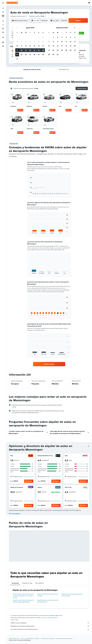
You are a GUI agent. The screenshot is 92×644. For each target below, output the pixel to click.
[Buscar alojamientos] (3, 12)
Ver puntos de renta (28, 477)
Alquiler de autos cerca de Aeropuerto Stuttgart (48, 595)
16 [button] (43, 46)
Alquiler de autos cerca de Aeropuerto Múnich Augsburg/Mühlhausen (23, 601)
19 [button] (26, 50)
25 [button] (21, 54)
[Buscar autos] (3, 16)
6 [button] (30, 42)
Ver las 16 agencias (15, 514)
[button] (3, 3)
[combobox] (19, 16)
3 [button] (17, 42)
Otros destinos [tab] (40, 583)
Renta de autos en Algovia (48, 638)
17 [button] (17, 50)
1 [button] (39, 37)
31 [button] (17, 59)
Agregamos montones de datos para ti (50, 626)
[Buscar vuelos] (3, 8)
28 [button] (34, 54)
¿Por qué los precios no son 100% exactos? (50, 629)
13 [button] (30, 46)
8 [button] (39, 42)
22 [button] (39, 50)
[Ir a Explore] (3, 21)
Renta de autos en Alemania (33, 638)
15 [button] (39, 46)
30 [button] (43, 54)
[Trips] (3, 37)
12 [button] (26, 46)
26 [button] (26, 54)
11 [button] (21, 46)
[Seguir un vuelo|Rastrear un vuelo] (3, 25)
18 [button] (22, 50)
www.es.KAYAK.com (14, 638)
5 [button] (26, 42)
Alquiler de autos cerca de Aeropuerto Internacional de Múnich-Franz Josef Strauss (23, 596)
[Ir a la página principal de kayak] (12, 3)
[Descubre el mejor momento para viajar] (3, 28)
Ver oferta (20, 110)
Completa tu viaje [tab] (27, 583)
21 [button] (34, 50)
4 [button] (22, 42)
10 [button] (17, 46)
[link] (49, 364)
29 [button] (39, 54)
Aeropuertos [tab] (15, 583)
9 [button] (43, 42)
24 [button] (17, 54)
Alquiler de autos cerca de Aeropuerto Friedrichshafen (72, 595)
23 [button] (43, 50)
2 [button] (43, 37)
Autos (22, 638)
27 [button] (30, 54)
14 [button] (34, 46)
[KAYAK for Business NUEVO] (3, 32)
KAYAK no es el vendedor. (50, 623)
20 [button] (30, 50)
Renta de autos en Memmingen (64, 638)
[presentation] (88, 446)
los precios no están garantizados (49, 618)
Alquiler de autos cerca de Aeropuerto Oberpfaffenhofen (48, 601)
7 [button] (34, 42)
